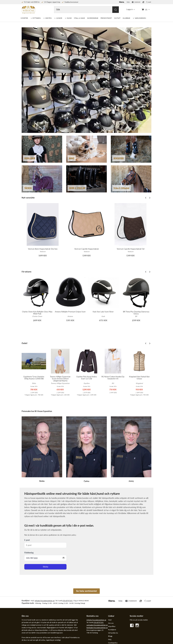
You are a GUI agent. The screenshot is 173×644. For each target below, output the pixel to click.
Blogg (110, 636)
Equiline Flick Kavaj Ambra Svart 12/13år (87, 378)
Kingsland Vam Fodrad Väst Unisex (139, 378)
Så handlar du (113, 633)
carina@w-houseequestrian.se (97, 625)
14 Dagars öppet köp (51, 2)
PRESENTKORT (106, 18)
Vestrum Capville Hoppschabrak (87, 249)
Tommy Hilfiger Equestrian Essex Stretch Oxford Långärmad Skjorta (60, 379)
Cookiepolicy (113, 643)
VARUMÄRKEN (140, 18)
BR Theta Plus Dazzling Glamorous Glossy (136, 313)
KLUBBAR (126, 18)
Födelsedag (29, 553)
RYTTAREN (37, 18)
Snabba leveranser (70, 2)
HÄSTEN (48, 18)
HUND (69, 18)
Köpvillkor (112, 626)
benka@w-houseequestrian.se (97, 628)
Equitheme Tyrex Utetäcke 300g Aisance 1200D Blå (34, 378)
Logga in (130, 9)
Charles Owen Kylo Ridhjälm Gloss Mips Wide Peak (37, 313)
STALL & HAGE (79, 18)
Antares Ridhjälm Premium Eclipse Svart (70, 312)
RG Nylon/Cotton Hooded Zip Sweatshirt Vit (113, 378)
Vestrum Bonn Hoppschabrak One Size (43, 249)
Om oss (111, 623)
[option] (43, 232)
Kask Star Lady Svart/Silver (103, 312)
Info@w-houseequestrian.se (45, 601)
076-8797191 (67, 601)
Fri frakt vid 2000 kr (31, 2)
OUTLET (117, 18)
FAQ (110, 639)
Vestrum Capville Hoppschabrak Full (131, 249)
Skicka (45, 567)
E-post (27, 540)
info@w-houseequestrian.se (96, 620)
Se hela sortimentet (86, 591)
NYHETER (24, 18)
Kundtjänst (112, 630)
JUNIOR (59, 18)
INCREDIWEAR (93, 18)
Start (110, 620)
